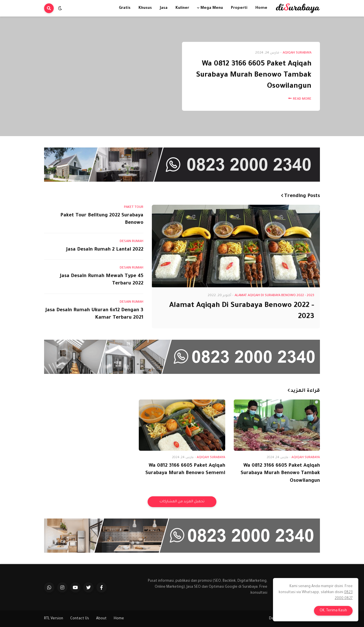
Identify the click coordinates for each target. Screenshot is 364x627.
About (101, 619)
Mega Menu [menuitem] (212, 8)
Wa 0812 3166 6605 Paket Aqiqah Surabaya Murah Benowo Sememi (185, 470)
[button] (60, 8)
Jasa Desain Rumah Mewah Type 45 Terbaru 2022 (102, 280)
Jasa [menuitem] (164, 8)
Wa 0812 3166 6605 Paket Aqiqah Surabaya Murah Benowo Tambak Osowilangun (254, 75)
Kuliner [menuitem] (182, 8)
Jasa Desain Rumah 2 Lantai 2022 (105, 250)
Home (119, 619)
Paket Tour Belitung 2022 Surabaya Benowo (102, 220)
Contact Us (80, 619)
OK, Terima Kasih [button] (333, 611)
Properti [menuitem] (239, 8)
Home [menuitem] (261, 8)
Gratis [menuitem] (125, 8)
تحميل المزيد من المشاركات (182, 502)
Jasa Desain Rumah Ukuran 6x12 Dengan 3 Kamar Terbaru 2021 (94, 314)
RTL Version (54, 619)
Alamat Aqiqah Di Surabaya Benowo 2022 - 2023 (242, 311)
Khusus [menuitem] (145, 8)
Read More (302, 99)
